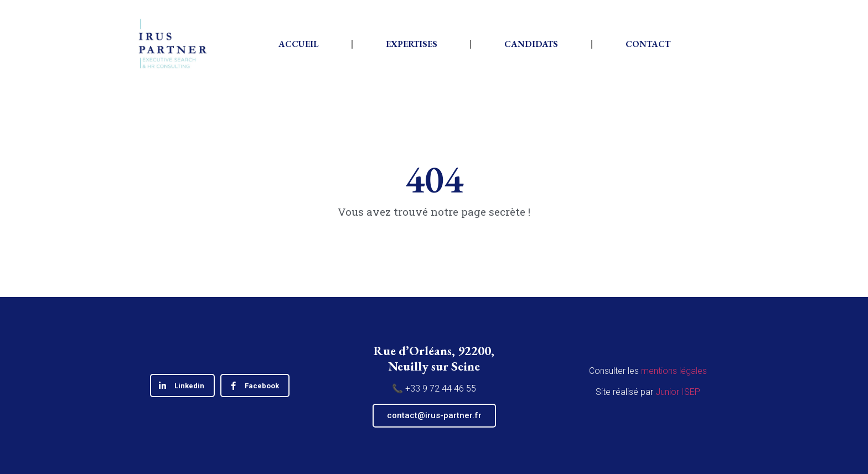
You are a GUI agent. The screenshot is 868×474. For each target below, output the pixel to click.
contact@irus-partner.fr (434, 415)
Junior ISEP (678, 392)
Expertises (412, 44)
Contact (648, 44)
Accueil (298, 44)
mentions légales (674, 371)
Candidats (531, 44)
